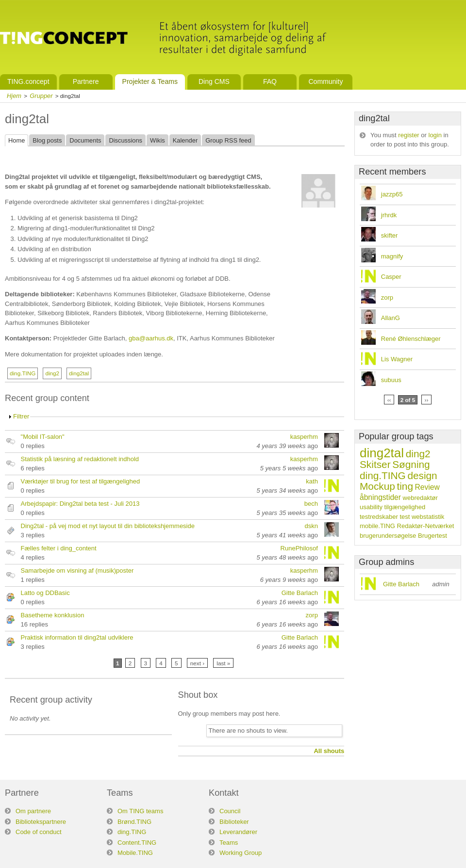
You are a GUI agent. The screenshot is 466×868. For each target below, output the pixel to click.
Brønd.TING (134, 822)
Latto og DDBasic (45, 593)
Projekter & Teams (150, 81)
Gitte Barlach (300, 593)
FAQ (270, 81)
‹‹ (389, 400)
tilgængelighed (405, 507)
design (422, 475)
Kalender (185, 140)
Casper (391, 277)
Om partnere (33, 811)
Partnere (86, 81)
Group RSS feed (228, 140)
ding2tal (79, 373)
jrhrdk (389, 215)
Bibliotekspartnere (41, 822)
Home (17, 140)
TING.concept (28, 81)
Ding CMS (214, 81)
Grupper (41, 96)
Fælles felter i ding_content (59, 548)
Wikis (158, 140)
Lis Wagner (397, 359)
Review (427, 487)
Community (325, 81)
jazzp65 (392, 194)
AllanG (391, 318)
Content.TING (137, 843)
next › (197, 663)
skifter (390, 235)
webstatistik (428, 517)
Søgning (411, 464)
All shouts (329, 751)
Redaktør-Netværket (426, 526)
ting (405, 486)
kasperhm (304, 437)
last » (223, 663)
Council (230, 811)
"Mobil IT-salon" (43, 437)
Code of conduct (39, 832)
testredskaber (379, 517)
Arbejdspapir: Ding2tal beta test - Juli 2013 (80, 504)
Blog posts (47, 140)
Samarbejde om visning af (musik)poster (77, 571)
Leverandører (238, 832)
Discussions (125, 140)
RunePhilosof (299, 548)
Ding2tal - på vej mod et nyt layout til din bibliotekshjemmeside (108, 526)
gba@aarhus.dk (151, 338)
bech (311, 504)
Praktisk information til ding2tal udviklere (77, 637)
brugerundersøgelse (388, 536)
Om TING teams (140, 811)
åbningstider (380, 497)
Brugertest (433, 536)
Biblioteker (234, 822)
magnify (392, 256)
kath (312, 481)
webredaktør (420, 498)
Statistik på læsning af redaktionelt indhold (80, 459)
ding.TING (23, 373)
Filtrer (21, 416)
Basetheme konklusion (53, 615)
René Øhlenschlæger (411, 339)
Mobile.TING (135, 853)
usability (371, 507)
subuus (391, 380)
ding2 (52, 373)
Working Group (241, 853)
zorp (312, 615)
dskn (311, 526)
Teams (229, 843)
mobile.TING (377, 526)
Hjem (14, 96)
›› (427, 400)
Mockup (377, 486)
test (405, 517)
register (408, 135)
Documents (85, 140)
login (435, 135)
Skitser (375, 464)
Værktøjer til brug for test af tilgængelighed (81, 481)
